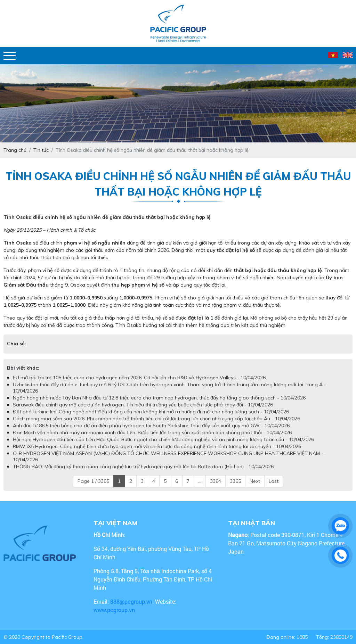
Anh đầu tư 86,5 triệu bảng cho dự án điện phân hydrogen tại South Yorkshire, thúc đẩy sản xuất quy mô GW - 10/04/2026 (151, 426)
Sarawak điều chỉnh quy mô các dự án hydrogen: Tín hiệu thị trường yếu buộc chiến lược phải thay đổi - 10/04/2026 (143, 405)
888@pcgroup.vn (131, 601)
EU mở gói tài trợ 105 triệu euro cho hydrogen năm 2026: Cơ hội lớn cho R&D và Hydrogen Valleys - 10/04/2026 (139, 378)
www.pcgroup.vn (115, 610)
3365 (235, 481)
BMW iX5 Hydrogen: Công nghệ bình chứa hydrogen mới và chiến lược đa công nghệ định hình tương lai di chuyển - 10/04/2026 (157, 446)
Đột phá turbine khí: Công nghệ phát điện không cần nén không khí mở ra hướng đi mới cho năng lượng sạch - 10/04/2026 (151, 412)
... (200, 481)
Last (274, 481)
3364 (216, 481)
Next (255, 481)
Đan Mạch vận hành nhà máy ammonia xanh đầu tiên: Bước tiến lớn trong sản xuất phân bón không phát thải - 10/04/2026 (152, 432)
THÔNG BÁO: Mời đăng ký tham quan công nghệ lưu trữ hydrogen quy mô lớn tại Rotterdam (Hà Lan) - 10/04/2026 (143, 467)
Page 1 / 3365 (93, 481)
